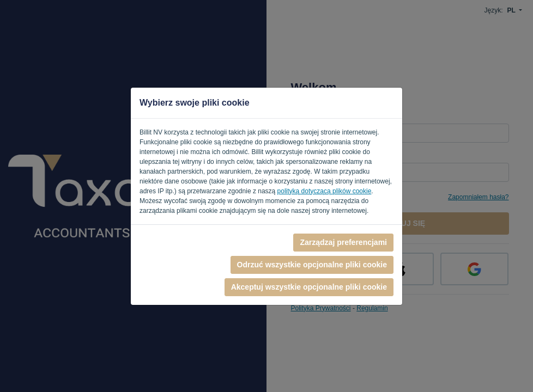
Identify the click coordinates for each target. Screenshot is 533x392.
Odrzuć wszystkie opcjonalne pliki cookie (312, 265)
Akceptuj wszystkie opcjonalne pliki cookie (309, 287)
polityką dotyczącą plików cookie (325, 191)
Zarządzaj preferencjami (343, 242)
